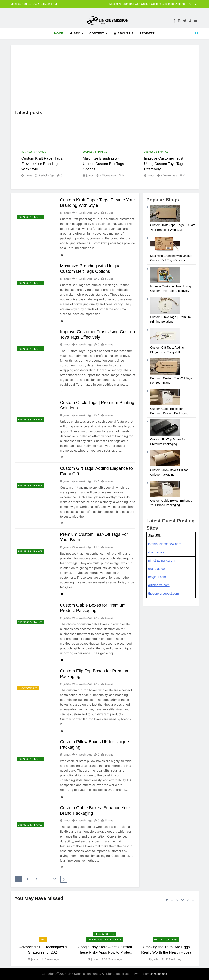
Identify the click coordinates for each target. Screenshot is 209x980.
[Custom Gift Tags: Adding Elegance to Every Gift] (165, 343)
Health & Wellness (166, 940)
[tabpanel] (43, 934)
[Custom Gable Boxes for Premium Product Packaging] (165, 404)
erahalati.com (158, 569)
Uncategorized (28, 688)
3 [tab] (177, 900)
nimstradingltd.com (162, 560)
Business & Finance (34, 152)
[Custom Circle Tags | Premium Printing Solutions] (165, 312)
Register (147, 33)
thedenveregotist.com (164, 593)
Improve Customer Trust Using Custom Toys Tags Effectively (164, 164)
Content (97, 33)
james (29, 175)
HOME (59, 33)
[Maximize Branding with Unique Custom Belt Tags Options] (165, 251)
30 (55, 879)
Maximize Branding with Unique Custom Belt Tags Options (147, 4)
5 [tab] (188, 900)
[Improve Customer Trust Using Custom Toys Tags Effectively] (165, 282)
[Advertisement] (105, 79)
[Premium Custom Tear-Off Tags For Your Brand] (165, 374)
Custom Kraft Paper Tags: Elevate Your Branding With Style (42, 164)
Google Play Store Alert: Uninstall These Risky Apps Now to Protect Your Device (105, 952)
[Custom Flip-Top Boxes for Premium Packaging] (165, 435)
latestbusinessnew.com (165, 544)
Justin (35, 959)
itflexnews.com (159, 552)
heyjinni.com (157, 577)
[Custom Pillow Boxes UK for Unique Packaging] (165, 465)
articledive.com (159, 585)
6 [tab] (193, 900)
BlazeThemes (158, 974)
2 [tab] (172, 900)
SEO (43, 940)
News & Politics (104, 934)
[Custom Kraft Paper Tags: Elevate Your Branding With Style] (165, 221)
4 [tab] (182, 900)
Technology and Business (104, 940)
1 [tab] (167, 900)
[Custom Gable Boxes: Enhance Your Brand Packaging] (165, 496)
